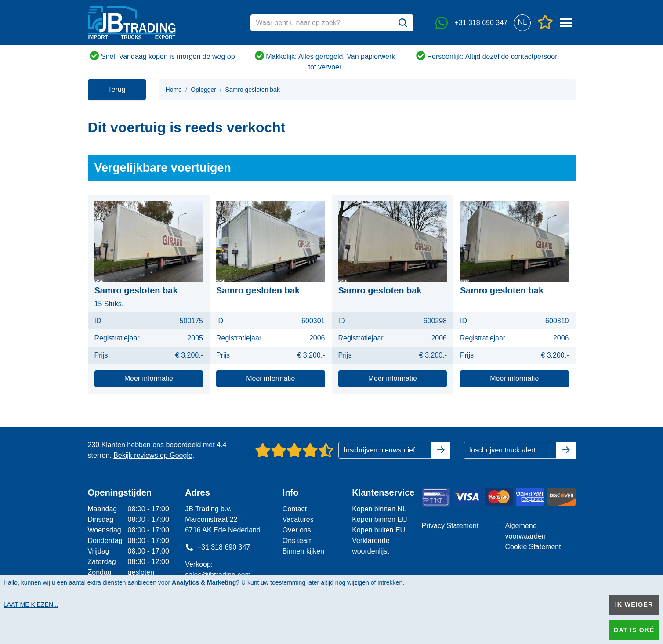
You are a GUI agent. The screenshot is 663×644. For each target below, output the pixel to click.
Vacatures (298, 519)
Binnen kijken (303, 551)
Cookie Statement (533, 547)
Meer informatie (149, 378)
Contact (295, 509)
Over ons (297, 530)
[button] (523, 23)
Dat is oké (634, 630)
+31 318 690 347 (217, 547)
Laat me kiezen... (31, 604)
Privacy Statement (450, 526)
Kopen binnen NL (379, 509)
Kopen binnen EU (379, 519)
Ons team (298, 541)
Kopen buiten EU (379, 530)
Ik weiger (634, 604)
